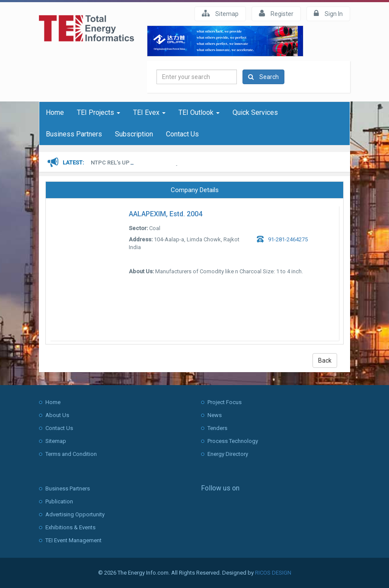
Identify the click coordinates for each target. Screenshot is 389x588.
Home (55, 112)
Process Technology (233, 441)
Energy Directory (228, 454)
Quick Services (255, 112)
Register (276, 13)
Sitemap (220, 13)
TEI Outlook (199, 112)
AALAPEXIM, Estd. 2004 (166, 214)
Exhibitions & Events (70, 527)
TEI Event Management (73, 540)
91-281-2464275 (288, 239)
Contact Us (182, 134)
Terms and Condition (71, 454)
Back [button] (325, 360)
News (215, 415)
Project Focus (225, 402)
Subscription (134, 134)
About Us (57, 415)
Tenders (217, 428)
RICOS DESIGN (273, 573)
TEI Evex (149, 112)
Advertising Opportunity (75, 514)
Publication (59, 501)
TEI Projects (99, 112)
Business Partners (74, 134)
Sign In (328, 13)
